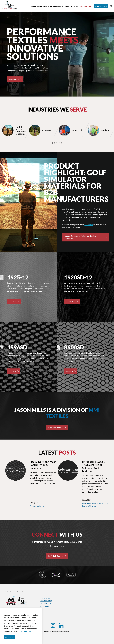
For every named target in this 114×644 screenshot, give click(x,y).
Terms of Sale (46, 598)
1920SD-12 (71, 302)
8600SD (70, 371)
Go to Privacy (26, 631)
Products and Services (38, 506)
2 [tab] (55, 143)
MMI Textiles (42, 68)
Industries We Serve (39, 6)
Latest (57, 453)
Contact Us (101, 6)
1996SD (13, 371)
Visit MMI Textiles (56, 428)
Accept (9, 637)
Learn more (14, 79)
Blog (76, 6)
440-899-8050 (86, 6)
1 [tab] (53, 143)
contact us (89, 225)
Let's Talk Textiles (56, 556)
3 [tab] (57, 143)
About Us (68, 6)
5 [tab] (61, 143)
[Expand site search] (111, 6)
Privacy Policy (46, 601)
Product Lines (56, 6)
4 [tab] (59, 143)
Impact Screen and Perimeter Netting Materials (80, 238)
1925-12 (13, 302)
